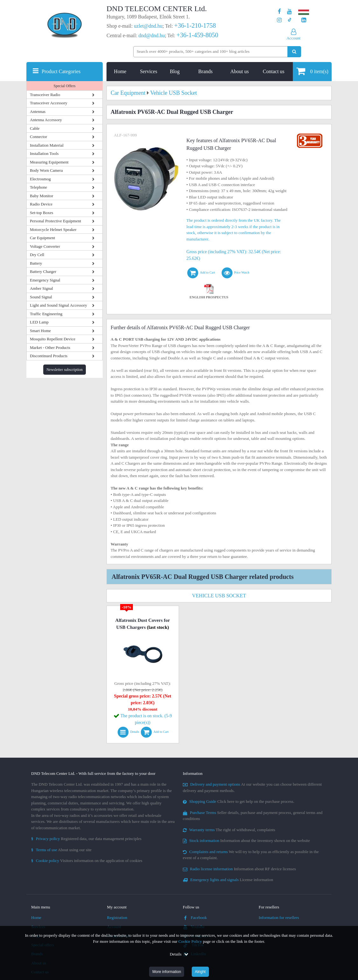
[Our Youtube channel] (289, 12)
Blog (175, 71)
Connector (38, 137)
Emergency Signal (45, 280)
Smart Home (40, 331)
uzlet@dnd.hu (148, 26)
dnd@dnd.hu (151, 35)
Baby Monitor (41, 196)
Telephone (38, 187)
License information (228, 880)
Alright (200, 972)
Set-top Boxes (41, 213)
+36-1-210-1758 (195, 25)
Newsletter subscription (65, 370)
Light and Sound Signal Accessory (59, 305)
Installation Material (47, 145)
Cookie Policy (190, 941)
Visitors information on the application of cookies (87, 861)
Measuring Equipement (49, 162)
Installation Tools (44, 153)
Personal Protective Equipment (55, 221)
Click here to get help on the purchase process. (239, 801)
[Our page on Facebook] (279, 12)
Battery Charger (43, 271)
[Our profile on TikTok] (289, 20)
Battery (36, 263)
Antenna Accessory (46, 120)
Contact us (274, 71)
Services (148, 71)
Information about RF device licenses (239, 869)
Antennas (38, 111)
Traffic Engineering (46, 314)
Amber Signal (41, 288)
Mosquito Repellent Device (53, 339)
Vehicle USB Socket (219, 596)
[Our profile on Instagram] (279, 20)
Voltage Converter (45, 246)
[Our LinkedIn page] (304, 20)
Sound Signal (41, 297)
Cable (35, 128)
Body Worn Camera (46, 170)
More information (167, 972)
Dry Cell (37, 255)
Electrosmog (40, 179)
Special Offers (65, 86)
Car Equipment (42, 238)
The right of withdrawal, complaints (229, 830)
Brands (205, 71)
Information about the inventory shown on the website (246, 841)
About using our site (61, 850)
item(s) (312, 71)
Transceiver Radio (45, 95)
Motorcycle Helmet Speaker (53, 229)
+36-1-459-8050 (197, 35)
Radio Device (41, 204)
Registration (117, 917)
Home (120, 71)
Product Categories (61, 71)
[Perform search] (294, 52)
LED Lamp (39, 322)
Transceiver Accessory (49, 103)
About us (239, 71)
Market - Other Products (50, 348)
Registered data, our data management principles (86, 839)
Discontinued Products (49, 356)
